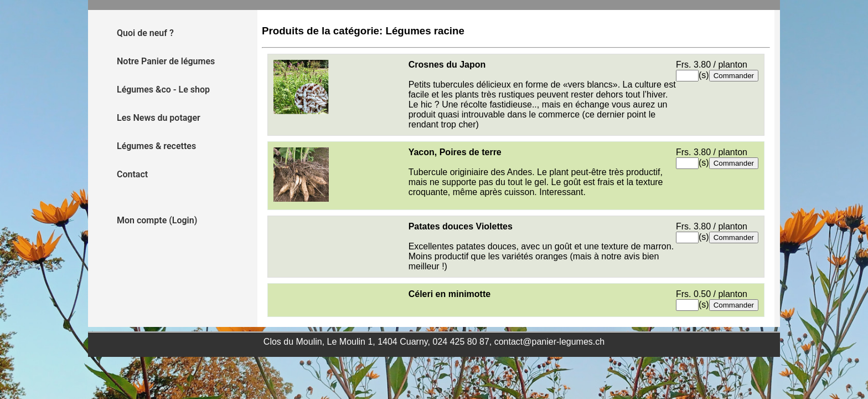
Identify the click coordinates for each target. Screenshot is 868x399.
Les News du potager (159, 118)
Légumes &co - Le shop (163, 89)
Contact (132, 174)
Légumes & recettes (156, 146)
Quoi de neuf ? (145, 33)
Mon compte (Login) (157, 220)
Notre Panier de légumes (166, 61)
